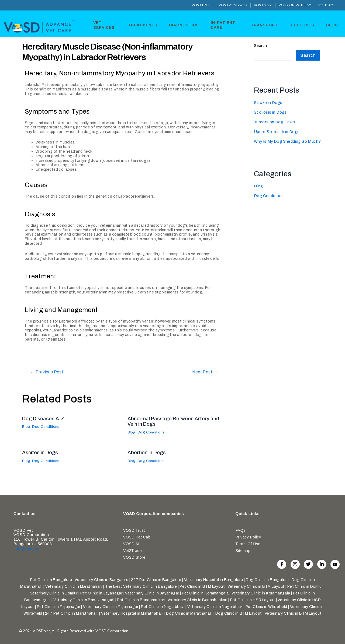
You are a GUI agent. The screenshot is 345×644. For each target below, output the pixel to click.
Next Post (203, 372)
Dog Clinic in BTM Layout (239, 613)
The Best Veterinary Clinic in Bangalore (141, 587)
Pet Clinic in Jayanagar (101, 593)
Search (260, 45)
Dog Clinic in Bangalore (267, 580)
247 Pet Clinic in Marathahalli (72, 613)
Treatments (143, 25)
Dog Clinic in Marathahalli (189, 613)
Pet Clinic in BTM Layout (202, 587)
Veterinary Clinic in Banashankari (197, 600)
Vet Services (102, 25)
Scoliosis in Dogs (271, 112)
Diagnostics (183, 25)
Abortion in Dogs (148, 452)
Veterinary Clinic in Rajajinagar (111, 607)
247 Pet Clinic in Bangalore (156, 580)
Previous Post (49, 372)
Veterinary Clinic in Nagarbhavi (215, 607)
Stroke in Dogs (269, 102)
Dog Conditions (47, 427)
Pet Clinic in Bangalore (51, 580)
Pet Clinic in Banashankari (141, 600)
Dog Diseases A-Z (45, 418)
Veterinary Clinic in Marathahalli (74, 587)
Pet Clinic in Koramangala (205, 593)
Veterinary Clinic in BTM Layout (256, 587)
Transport (265, 25)
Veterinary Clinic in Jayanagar (152, 593)
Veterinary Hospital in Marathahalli (132, 613)
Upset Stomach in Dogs (278, 132)
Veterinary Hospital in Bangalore (214, 580)
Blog (331, 25)
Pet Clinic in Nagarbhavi (163, 607)
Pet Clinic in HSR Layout (253, 600)
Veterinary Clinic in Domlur (54, 593)
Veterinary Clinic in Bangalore (101, 580)
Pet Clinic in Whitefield (266, 607)
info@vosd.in (26, 547)
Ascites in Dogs (42, 452)
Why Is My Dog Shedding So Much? (289, 141)
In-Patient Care (221, 25)
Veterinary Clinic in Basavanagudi (84, 600)
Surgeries (302, 25)
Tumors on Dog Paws (275, 122)
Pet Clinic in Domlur (305, 587)
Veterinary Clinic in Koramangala (261, 593)
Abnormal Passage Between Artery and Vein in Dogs (176, 421)
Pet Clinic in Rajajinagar (59, 607)
